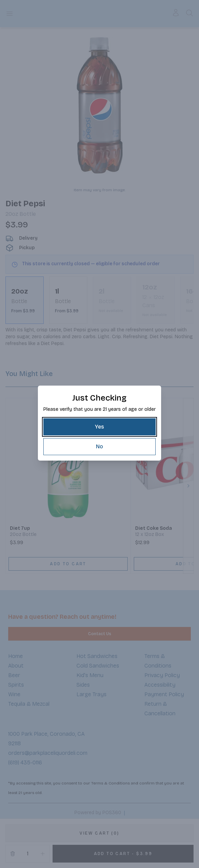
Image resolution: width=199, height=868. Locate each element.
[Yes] (99, 427)
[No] (99, 447)
